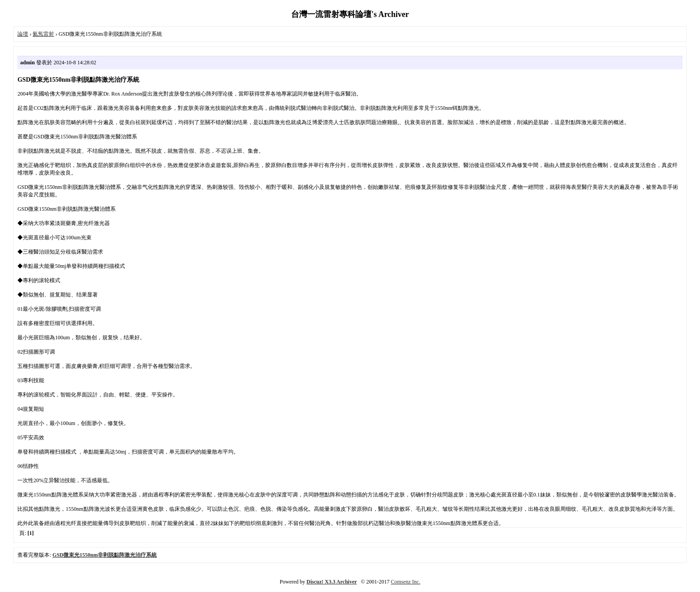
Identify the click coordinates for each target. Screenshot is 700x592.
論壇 (23, 34)
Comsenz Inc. (405, 582)
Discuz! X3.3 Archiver (332, 582)
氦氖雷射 (43, 34)
